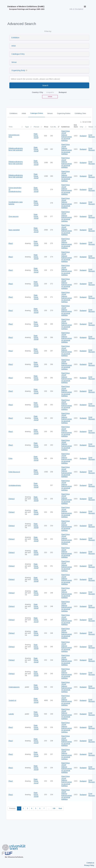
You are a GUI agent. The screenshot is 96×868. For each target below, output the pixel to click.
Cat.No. (53, 127)
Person (36, 127)
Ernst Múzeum (92, 136)
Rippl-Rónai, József (36, 136)
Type (27, 127)
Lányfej (11, 714)
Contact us (90, 863)
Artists (24, 113)
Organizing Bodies (64, 113)
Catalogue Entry (18, 54)
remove (50, 97)
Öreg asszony (14, 216)
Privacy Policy (89, 865)
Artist (14, 46)
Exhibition (15, 38)
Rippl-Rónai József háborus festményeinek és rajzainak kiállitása (67, 136)
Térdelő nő (12, 700)
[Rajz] (11, 243)
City (81, 127)
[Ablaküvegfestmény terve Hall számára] (16, 149)
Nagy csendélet (14, 230)
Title (11, 127)
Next (60, 808)
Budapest (83, 136)
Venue (14, 62)
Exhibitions (13, 113)
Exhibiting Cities (80, 113)
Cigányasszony (14, 687)
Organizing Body (18, 70)
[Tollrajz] (12, 499)
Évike (11, 458)
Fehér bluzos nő (14, 472)
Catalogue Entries (37, 113)
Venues (50, 113)
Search (45, 85)
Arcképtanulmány (15, 485)
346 (54, 808)
